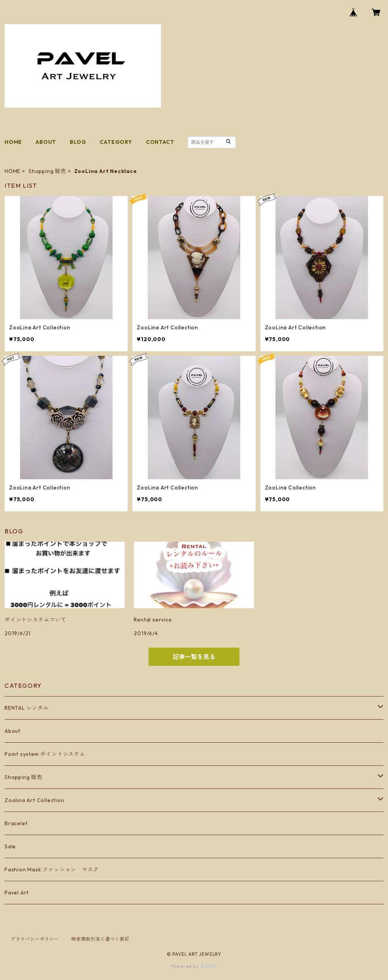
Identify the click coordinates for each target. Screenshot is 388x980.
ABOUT (46, 142)
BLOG (78, 142)
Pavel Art (17, 893)
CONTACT (160, 142)
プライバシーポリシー (35, 939)
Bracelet (16, 823)
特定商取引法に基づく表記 (100, 939)
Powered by (194, 966)
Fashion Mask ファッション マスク (52, 869)
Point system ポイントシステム (45, 754)
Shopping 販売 (47, 171)
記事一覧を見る (194, 657)
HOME (13, 142)
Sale (10, 846)
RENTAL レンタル (27, 708)
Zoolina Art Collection (34, 800)
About (13, 731)
